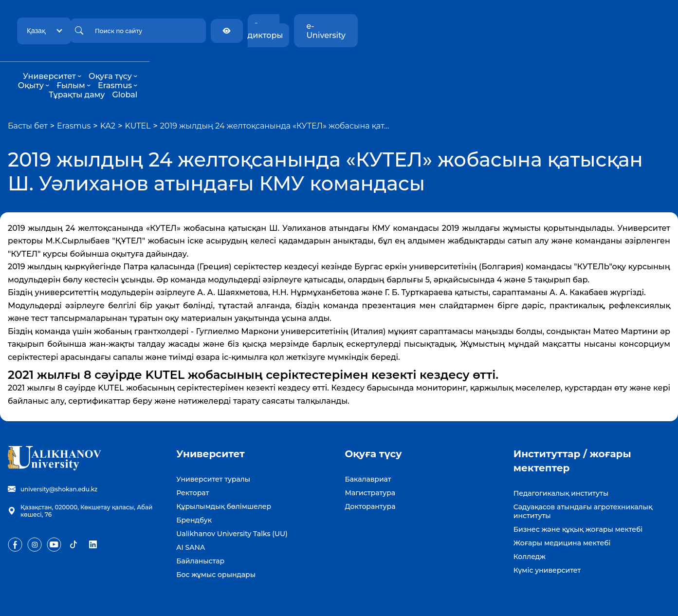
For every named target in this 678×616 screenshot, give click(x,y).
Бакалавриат (368, 451)
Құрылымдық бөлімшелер (224, 479)
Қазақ (130, 26)
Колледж (530, 529)
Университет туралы (213, 451)
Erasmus (392, 67)
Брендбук (194, 492)
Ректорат (192, 465)
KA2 (108, 98)
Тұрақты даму (447, 67)
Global (495, 67)
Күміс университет (547, 542)
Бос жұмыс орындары (216, 547)
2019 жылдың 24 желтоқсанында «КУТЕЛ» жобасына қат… (275, 98)
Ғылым (348, 67)
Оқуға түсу (260, 67)
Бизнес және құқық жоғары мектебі (578, 502)
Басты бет (28, 98)
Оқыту (308, 67)
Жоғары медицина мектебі (562, 515)
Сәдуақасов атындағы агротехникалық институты (583, 484)
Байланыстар (200, 533)
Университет (200, 67)
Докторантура (370, 479)
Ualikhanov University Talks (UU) (232, 506)
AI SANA (191, 520)
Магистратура (370, 465)
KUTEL (137, 98)
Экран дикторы (554, 26)
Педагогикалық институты (561, 466)
